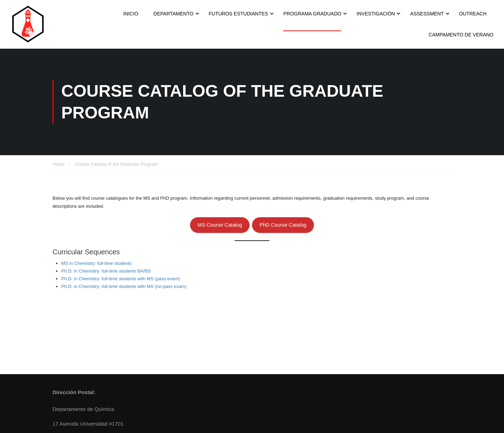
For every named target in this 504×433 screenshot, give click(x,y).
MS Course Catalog (220, 225)
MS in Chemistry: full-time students (96, 263)
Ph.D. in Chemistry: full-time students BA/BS (106, 271)
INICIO (131, 14)
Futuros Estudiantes (238, 14)
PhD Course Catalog (283, 225)
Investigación (376, 14)
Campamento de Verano (461, 35)
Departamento (174, 14)
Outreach (473, 14)
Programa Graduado (312, 14)
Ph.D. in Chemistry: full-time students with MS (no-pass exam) (124, 286)
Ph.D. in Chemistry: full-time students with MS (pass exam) (121, 279)
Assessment (427, 14)
